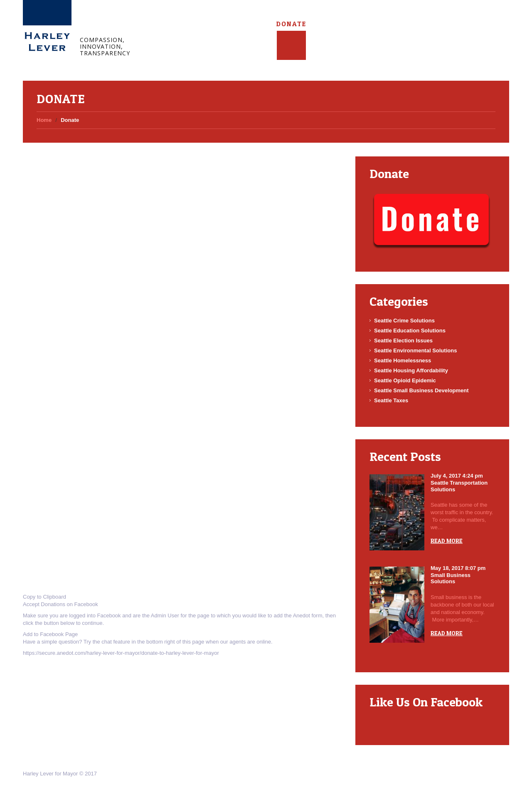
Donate (291, 24)
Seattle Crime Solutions (404, 321)
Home (162, 24)
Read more (447, 541)
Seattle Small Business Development (421, 390)
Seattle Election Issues (403, 341)
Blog (223, 24)
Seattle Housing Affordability (411, 370)
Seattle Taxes (391, 400)
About (193, 24)
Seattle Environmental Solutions (415, 350)
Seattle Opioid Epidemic (405, 380)
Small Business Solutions (451, 578)
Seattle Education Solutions (410, 331)
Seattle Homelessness (403, 360)
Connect (257, 24)
